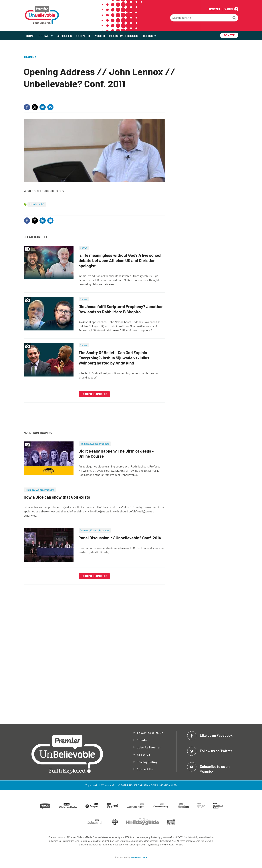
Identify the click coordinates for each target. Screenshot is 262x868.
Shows (84, 248)
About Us (143, 755)
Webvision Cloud (139, 857)
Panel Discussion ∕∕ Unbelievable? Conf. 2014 (120, 538)
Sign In (229, 9)
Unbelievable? (37, 204)
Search (234, 18)
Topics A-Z (91, 785)
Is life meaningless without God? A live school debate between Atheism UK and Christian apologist (120, 260)
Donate (142, 740)
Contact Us (145, 769)
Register (214, 9)
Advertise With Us (150, 733)
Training (30, 57)
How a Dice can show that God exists (57, 497)
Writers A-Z (108, 785)
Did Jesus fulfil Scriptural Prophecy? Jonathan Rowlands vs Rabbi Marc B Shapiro (121, 309)
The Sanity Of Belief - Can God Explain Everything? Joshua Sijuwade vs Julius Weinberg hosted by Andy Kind (114, 358)
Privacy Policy (147, 762)
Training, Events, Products (95, 444)
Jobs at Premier (149, 747)
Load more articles (94, 394)
